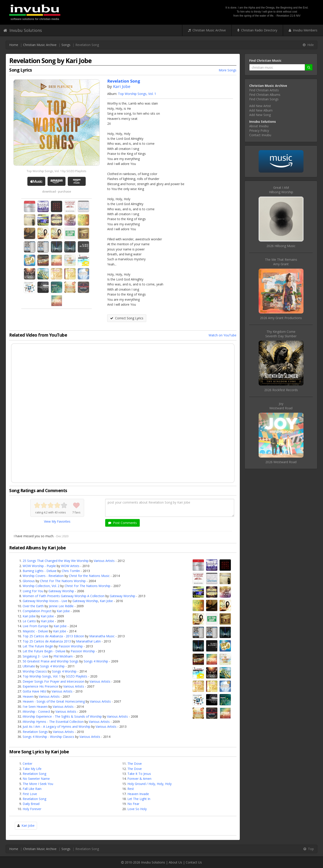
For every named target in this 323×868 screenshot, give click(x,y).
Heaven (28, 696)
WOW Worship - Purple (39, 566)
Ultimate (29, 666)
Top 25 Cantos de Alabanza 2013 (47, 641)
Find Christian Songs (264, 99)
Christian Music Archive (207, 30)
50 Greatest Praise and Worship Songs (51, 661)
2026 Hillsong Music (281, 246)
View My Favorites (57, 521)
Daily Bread (31, 804)
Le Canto (29, 621)
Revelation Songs (35, 732)
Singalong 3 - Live (35, 656)
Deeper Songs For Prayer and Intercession (53, 681)
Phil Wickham (63, 656)
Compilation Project (37, 611)
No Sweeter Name (36, 779)
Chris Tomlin (71, 571)
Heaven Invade (138, 794)
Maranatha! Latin (88, 641)
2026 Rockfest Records (281, 390)
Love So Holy (137, 809)
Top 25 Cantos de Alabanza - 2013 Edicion (53, 636)
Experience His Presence (40, 686)
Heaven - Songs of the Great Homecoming (54, 701)
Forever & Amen (139, 779)
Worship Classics (35, 671)
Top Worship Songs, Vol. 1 (137, 94)
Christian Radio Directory (257, 30)
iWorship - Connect (36, 711)
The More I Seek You (38, 784)
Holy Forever (32, 809)
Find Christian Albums (265, 95)
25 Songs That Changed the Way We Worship (56, 561)
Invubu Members (303, 30)
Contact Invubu (260, 135)
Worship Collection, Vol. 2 (41, 586)
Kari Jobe (122, 86)
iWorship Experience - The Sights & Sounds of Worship (62, 716)
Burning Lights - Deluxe (40, 571)
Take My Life (32, 769)
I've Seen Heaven (35, 707)
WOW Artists (70, 566)
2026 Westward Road (281, 462)
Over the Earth (33, 606)
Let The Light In (139, 799)
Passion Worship (71, 646)
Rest (131, 789)
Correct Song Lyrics (127, 318)
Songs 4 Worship (96, 661)
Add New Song (260, 115)
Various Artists (104, 561)
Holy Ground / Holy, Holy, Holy (149, 784)
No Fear (133, 804)
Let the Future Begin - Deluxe (44, 651)
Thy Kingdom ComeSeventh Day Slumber (281, 334)
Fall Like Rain (32, 789)
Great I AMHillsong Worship (281, 190)
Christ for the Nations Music (89, 576)
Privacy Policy (259, 130)
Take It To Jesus (139, 774)
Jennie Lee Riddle (61, 606)
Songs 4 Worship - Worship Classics (48, 737)
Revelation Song (34, 774)
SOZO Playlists (77, 676)
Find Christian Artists (264, 90)
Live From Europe (36, 626)
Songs (66, 45)
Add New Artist (260, 106)
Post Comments (122, 523)
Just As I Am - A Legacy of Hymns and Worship (57, 727)
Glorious (29, 581)
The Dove (135, 764)
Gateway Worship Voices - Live (45, 601)
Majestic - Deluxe (35, 631)
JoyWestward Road (281, 406)
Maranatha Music (102, 636)
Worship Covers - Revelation (43, 576)
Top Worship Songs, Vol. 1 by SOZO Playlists (57, 171)
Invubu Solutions (23, 30)
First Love (30, 794)
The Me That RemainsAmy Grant (281, 262)
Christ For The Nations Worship (63, 581)
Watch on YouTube (223, 335)
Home (14, 45)
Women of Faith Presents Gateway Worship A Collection (64, 596)
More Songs (228, 70)
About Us (175, 862)
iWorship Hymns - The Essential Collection (53, 722)
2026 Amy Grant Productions (281, 318)
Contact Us (194, 862)
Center (27, 764)
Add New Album (261, 110)
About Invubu (259, 126)
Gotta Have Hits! (35, 691)
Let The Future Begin (38, 646)
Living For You (33, 591)
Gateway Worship (61, 591)
